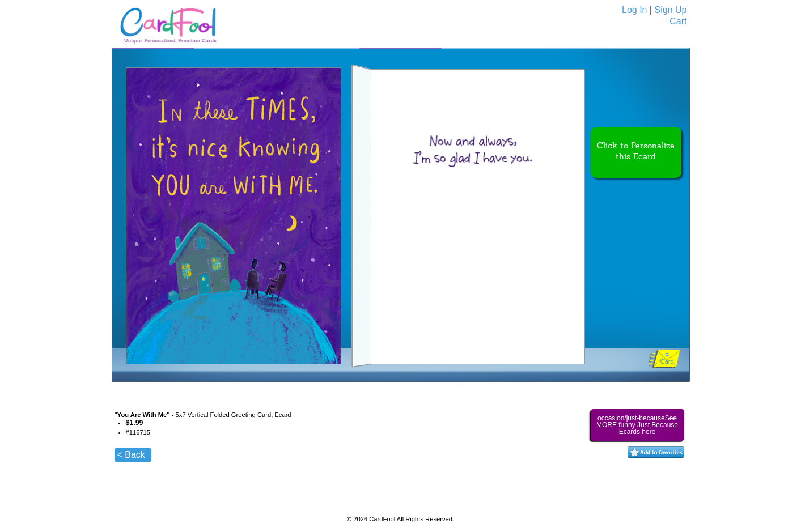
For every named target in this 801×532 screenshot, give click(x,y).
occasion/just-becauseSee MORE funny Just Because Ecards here (637, 425)
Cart (678, 21)
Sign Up (671, 10)
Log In (634, 10)
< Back (131, 455)
